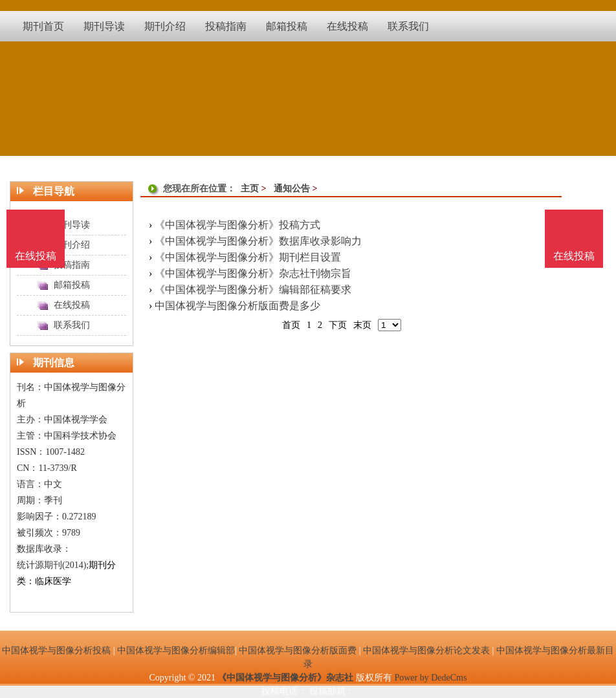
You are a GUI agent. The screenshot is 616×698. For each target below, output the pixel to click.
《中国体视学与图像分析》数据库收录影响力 (258, 241)
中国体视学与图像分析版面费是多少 (237, 306)
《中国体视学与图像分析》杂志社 (285, 678)
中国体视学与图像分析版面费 (298, 650)
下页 (338, 325)
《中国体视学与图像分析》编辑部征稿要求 (253, 289)
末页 (362, 325)
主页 (250, 189)
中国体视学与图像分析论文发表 (426, 650)
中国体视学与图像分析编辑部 (176, 650)
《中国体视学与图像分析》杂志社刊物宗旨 (253, 273)
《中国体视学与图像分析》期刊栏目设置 (248, 257)
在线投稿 (574, 256)
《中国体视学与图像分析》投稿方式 (237, 225)
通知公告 (292, 189)
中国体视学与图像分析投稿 (56, 650)
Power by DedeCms (430, 678)
